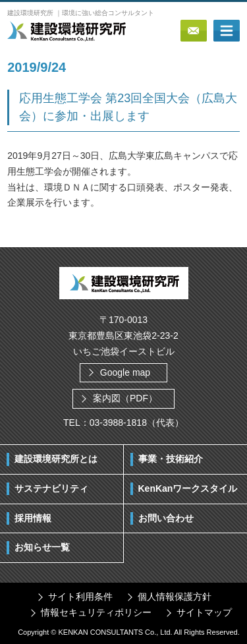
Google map (125, 372)
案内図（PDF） (125, 398)
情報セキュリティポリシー (96, 612)
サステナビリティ (51, 488)
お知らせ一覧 (42, 547)
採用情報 (33, 518)
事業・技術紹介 (171, 459)
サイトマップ (204, 612)
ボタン (227, 31)
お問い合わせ (166, 518)
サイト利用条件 (80, 597)
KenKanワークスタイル (188, 488)
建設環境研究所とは (56, 459)
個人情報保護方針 (175, 597)
